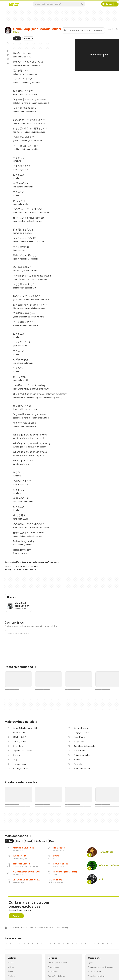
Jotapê (19, 566)
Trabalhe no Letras (96, 976)
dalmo (36, 566)
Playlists (11, 976)
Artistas (11, 967)
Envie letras (53, 972)
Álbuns (10, 972)
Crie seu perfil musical (57, 963)
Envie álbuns (53, 967)
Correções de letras (57, 976)
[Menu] (4, 4)
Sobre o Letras (95, 972)
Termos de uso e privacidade (101, 967)
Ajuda (91, 963)
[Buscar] (82, 4)
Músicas (11, 963)
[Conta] (116, 4)
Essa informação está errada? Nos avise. (40, 562)
